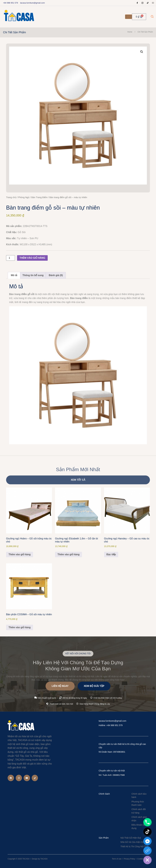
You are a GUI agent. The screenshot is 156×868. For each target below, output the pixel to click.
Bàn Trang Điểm (39, 197)
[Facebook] (137, 3)
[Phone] (147, 822)
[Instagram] (142, 3)
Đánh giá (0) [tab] (56, 275)
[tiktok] (148, 3)
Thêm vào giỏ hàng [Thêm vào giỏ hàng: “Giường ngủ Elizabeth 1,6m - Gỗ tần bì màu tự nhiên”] (68, 554)
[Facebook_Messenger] (147, 841)
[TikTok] (147, 832)
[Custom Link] (147, 851)
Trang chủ (11, 197)
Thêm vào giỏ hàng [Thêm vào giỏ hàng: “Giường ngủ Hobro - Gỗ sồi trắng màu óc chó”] (20, 554)
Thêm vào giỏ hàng (32, 258)
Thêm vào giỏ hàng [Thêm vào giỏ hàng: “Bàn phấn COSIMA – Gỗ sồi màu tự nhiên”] (20, 627)
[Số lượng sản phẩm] (11, 258)
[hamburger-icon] (129, 17)
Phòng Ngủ (24, 197)
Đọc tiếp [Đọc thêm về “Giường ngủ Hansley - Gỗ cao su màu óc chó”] (111, 554)
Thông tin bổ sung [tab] (33, 275)
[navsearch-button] (152, 17)
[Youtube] (153, 3)
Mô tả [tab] (14, 275)
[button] (142, 52)
